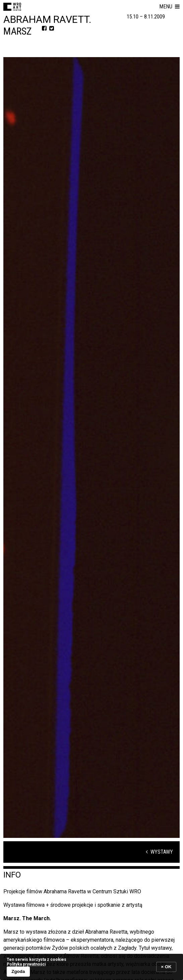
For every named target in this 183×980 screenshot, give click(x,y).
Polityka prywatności (26, 964)
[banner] (91, 967)
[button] (169, 7)
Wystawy (159, 852)
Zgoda (18, 971)
